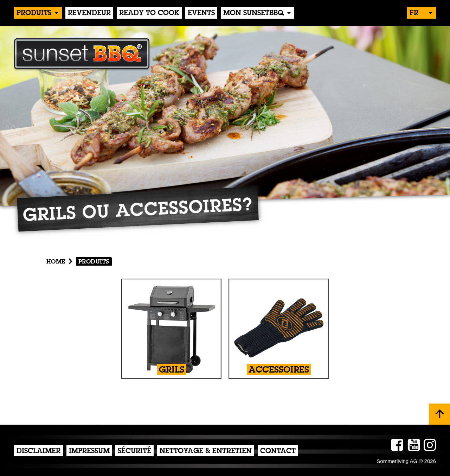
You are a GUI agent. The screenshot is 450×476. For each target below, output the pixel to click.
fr (414, 13)
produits (34, 13)
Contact (278, 451)
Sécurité (134, 451)
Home (56, 262)
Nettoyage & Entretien (206, 451)
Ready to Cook (149, 13)
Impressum (89, 451)
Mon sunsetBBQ (253, 13)
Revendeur (89, 13)
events (201, 13)
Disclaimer (38, 451)
